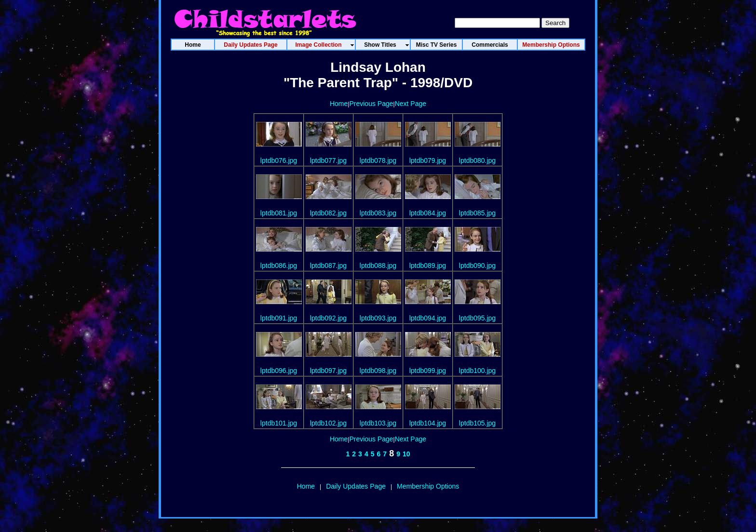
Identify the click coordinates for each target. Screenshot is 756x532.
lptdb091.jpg (279, 318)
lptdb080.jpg (477, 160)
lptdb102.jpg (328, 423)
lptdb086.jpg (279, 266)
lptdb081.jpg (279, 213)
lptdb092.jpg (328, 318)
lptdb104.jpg (428, 423)
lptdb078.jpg (378, 160)
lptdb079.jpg (428, 160)
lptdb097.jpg (328, 371)
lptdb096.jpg (279, 371)
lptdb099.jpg (428, 371)
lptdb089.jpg (428, 266)
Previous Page (371, 104)
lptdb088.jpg (378, 266)
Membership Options (428, 486)
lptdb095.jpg (477, 318)
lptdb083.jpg (378, 213)
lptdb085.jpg (477, 213)
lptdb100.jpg (477, 371)
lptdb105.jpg (477, 423)
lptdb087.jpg (328, 266)
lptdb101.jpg (279, 423)
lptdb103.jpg (378, 423)
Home (339, 104)
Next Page (411, 104)
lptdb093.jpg (378, 318)
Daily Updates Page (356, 486)
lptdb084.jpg (428, 213)
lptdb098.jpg (378, 371)
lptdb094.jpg (428, 318)
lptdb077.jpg (328, 160)
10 (406, 454)
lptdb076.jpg (279, 160)
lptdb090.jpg (477, 266)
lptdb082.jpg (328, 213)
